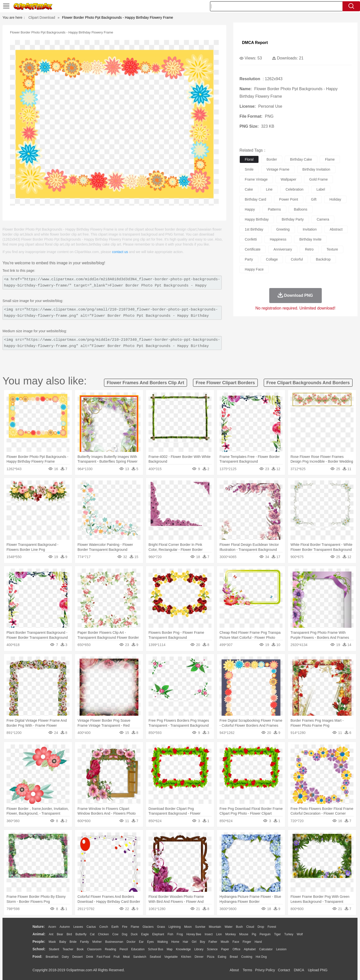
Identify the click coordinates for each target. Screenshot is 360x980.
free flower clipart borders (225, 383)
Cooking (247, 957)
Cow (115, 934)
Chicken (103, 934)
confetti (251, 239)
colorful (297, 259)
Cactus (91, 927)
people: (39, 942)
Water (228, 927)
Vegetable (171, 957)
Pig (254, 934)
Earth (115, 927)
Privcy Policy (265, 970)
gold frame (318, 179)
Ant (51, 934)
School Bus (156, 949)
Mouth (225, 942)
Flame (135, 927)
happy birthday (257, 219)
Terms (247, 970)
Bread (234, 957)
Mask (52, 942)
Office (236, 949)
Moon (188, 927)
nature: (39, 927)
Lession (281, 949)
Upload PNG (318, 970)
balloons (301, 209)
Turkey (289, 934)
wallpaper (289, 179)
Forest (272, 927)
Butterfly (81, 934)
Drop (261, 927)
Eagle (145, 934)
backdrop (323, 259)
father (213, 942)
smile (249, 169)
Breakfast (52, 957)
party (249, 259)
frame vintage (256, 179)
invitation (310, 229)
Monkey (230, 934)
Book (80, 949)
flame (330, 159)
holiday (335, 199)
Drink (90, 957)
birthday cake (301, 159)
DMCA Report (255, 43)
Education (138, 949)
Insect (209, 934)
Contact (284, 970)
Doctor (131, 942)
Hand (258, 942)
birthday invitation (316, 169)
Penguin (265, 934)
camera (323, 219)
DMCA (299, 970)
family (84, 942)
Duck (134, 934)
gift (314, 199)
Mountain (215, 927)
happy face (254, 269)
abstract (336, 229)
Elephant (158, 934)
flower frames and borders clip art (145, 383)
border (272, 159)
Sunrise (200, 927)
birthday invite (310, 239)
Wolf (300, 934)
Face (236, 942)
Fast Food (103, 957)
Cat (92, 934)
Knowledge (183, 949)
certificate (253, 249)
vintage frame (278, 169)
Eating (222, 957)
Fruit (116, 957)
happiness (278, 239)
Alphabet (250, 949)
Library (199, 949)
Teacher (68, 949)
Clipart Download (42, 17)
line (269, 189)
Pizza (211, 957)
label (321, 189)
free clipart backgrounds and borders (308, 383)
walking (162, 942)
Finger (247, 942)
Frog (180, 934)
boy (203, 942)
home (175, 942)
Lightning (175, 927)
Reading (111, 949)
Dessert (77, 957)
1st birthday (254, 229)
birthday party (293, 219)
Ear (141, 942)
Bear (60, 934)
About (234, 970)
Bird (69, 934)
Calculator (266, 949)
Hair (185, 942)
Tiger (277, 934)
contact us (120, 252)
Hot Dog (261, 957)
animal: (39, 934)
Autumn (65, 927)
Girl (194, 942)
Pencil (124, 949)
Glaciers (148, 927)
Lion (219, 934)
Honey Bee (194, 934)
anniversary (283, 249)
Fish (170, 934)
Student (54, 949)
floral (249, 159)
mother (97, 942)
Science (212, 949)
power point (289, 199)
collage (272, 259)
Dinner (199, 957)
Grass (161, 927)
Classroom (94, 949)
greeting (283, 229)
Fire (125, 927)
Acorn (52, 927)
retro (309, 249)
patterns (274, 209)
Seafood (155, 957)
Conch (104, 927)
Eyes (150, 942)
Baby (63, 942)
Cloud (250, 927)
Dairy (65, 957)
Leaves (78, 927)
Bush (239, 927)
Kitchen (186, 957)
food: (37, 957)
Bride (73, 942)
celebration (294, 189)
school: (39, 949)
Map (170, 949)
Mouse (244, 934)
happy (250, 209)
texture (332, 249)
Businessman (114, 942)
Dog (124, 934)
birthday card (255, 199)
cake (249, 189)
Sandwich (140, 957)
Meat (126, 957)
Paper (225, 949)
